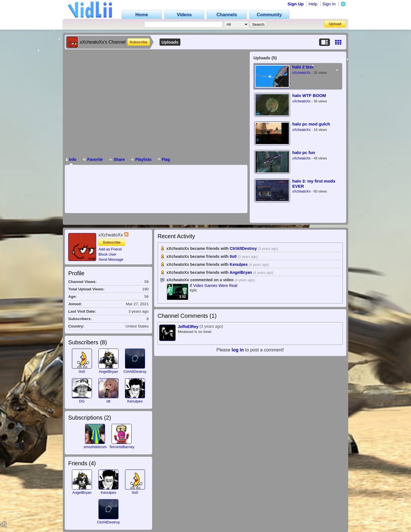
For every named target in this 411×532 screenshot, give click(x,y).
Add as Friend (110, 249)
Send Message (111, 259)
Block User (107, 254)
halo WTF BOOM (309, 95)
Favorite (93, 159)
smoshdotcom (95, 447)
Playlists (141, 159)
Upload (335, 24)
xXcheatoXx (301, 73)
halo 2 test (303, 67)
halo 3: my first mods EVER (314, 184)
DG (82, 401)
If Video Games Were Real (213, 286)
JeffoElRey (188, 327)
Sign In (329, 4)
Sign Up (296, 4)
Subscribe (139, 42)
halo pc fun (304, 152)
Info (71, 159)
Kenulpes (135, 401)
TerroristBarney (122, 447)
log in (238, 350)
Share (117, 159)
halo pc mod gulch (311, 124)
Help (313, 4)
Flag (164, 159)
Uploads (170, 42)
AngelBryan (108, 372)
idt (108, 401)
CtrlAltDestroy (135, 372)
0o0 (82, 372)
